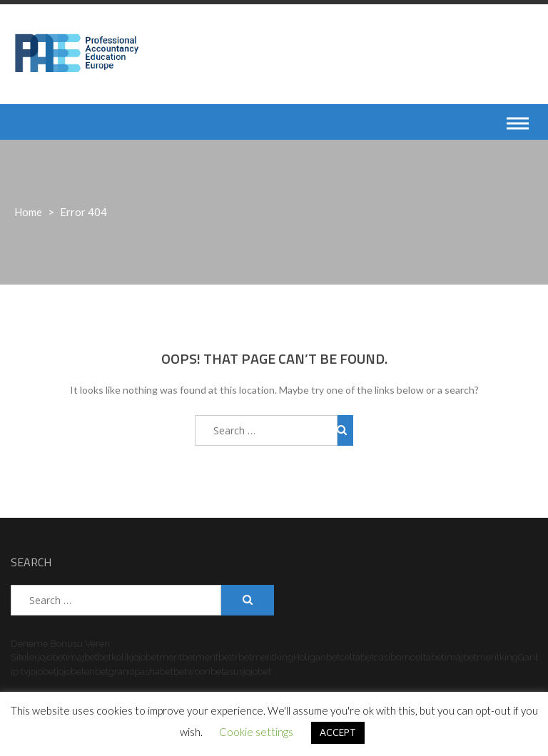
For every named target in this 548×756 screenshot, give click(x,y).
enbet (96, 671)
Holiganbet (316, 657)
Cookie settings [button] (256, 732)
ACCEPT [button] (338, 732)
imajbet (82, 657)
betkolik (115, 657)
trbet (242, 657)
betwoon (192, 671)
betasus (227, 671)
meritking (273, 657)
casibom (392, 657)
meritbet (177, 657)
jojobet (52, 657)
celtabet (357, 657)
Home (28, 212)
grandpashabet (141, 671)
